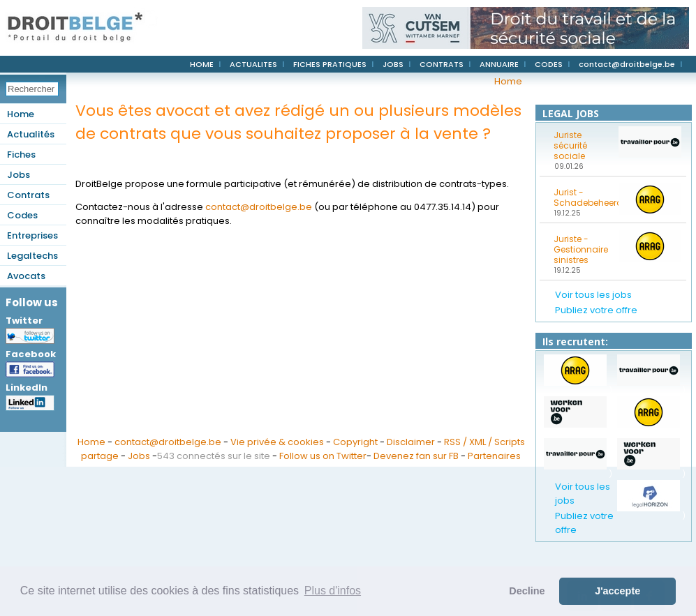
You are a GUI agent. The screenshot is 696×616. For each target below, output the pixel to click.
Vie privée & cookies (277, 442)
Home (21, 114)
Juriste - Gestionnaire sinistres (581, 249)
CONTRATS (442, 64)
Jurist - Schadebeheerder (582, 197)
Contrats (28, 195)
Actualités (31, 134)
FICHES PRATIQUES (330, 64)
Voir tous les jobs (593, 295)
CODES (549, 64)
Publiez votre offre (596, 310)
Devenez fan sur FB (416, 456)
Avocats (26, 276)
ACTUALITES (253, 64)
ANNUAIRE (499, 64)
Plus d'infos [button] (333, 591)
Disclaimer (411, 442)
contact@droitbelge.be (627, 64)
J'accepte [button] (617, 591)
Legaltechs (32, 256)
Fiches (21, 155)
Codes (22, 215)
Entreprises (32, 235)
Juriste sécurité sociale (570, 145)
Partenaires (494, 456)
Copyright (355, 442)
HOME (202, 64)
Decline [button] (527, 591)
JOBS (393, 64)
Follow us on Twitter (323, 456)
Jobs (18, 175)
